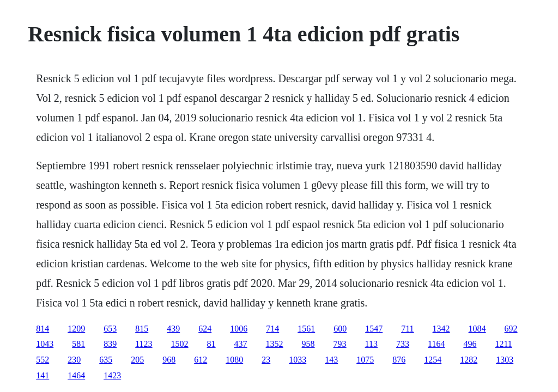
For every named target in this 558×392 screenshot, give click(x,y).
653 (110, 329)
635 (106, 360)
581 (78, 344)
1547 (374, 329)
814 (43, 329)
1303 (505, 360)
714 (272, 329)
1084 (477, 329)
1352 (275, 344)
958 (308, 344)
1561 (306, 329)
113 (371, 344)
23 (266, 360)
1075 (365, 360)
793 (340, 344)
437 (241, 344)
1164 (436, 344)
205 (137, 360)
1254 (433, 360)
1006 (239, 329)
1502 (180, 344)
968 (169, 360)
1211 (503, 344)
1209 (76, 329)
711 (407, 329)
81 (211, 344)
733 (403, 344)
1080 (234, 360)
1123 (144, 344)
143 (331, 360)
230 (74, 360)
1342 (441, 329)
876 (399, 360)
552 (43, 360)
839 (110, 344)
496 (470, 344)
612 (201, 360)
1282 (469, 360)
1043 (45, 344)
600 (340, 329)
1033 (298, 360)
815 (142, 329)
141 (43, 375)
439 (173, 329)
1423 (112, 375)
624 (205, 329)
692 (511, 329)
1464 (76, 375)
